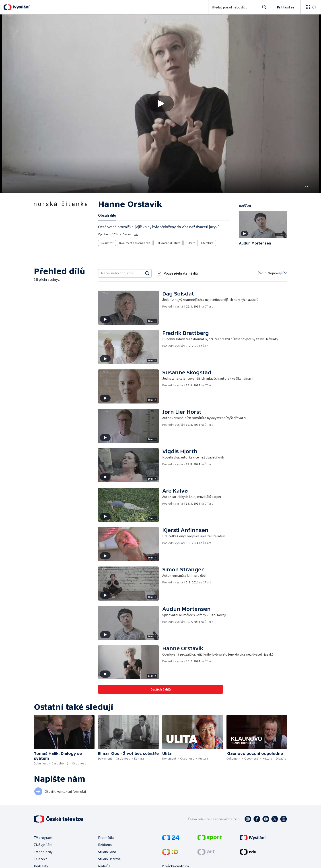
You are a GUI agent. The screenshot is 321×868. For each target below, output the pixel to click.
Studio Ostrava (109, 859)
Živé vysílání (43, 845)
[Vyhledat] (147, 273)
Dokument (107, 243)
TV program (43, 837)
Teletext (40, 859)
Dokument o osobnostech (135, 243)
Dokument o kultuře (168, 243)
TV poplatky (43, 852)
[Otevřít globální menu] (311, 7)
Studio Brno (107, 852)
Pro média (106, 837)
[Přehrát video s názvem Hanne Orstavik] (160, 104)
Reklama (105, 845)
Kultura (191, 243)
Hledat (263, 9)
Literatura (207, 243)
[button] (160, 104)
